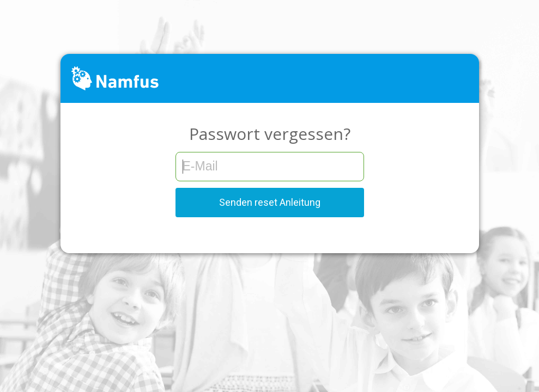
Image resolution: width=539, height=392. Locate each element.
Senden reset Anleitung (270, 202)
